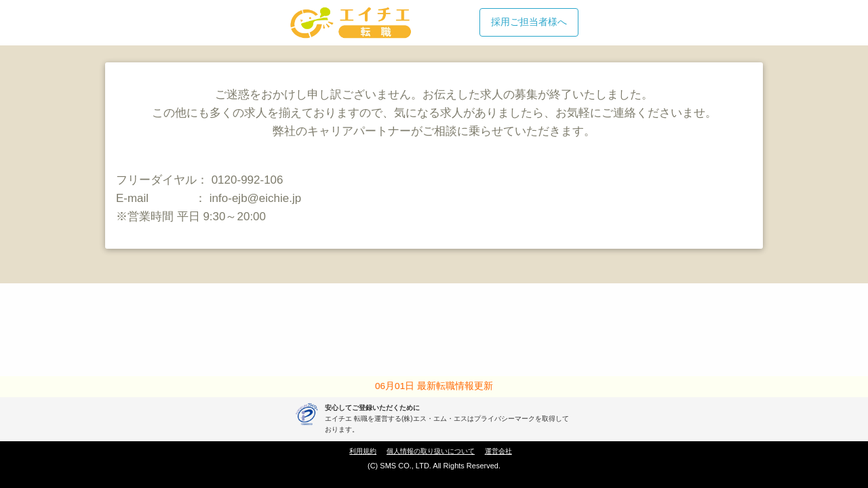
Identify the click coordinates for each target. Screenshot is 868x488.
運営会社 (498, 451)
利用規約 (363, 451)
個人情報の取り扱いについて (431, 451)
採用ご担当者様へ (529, 22)
